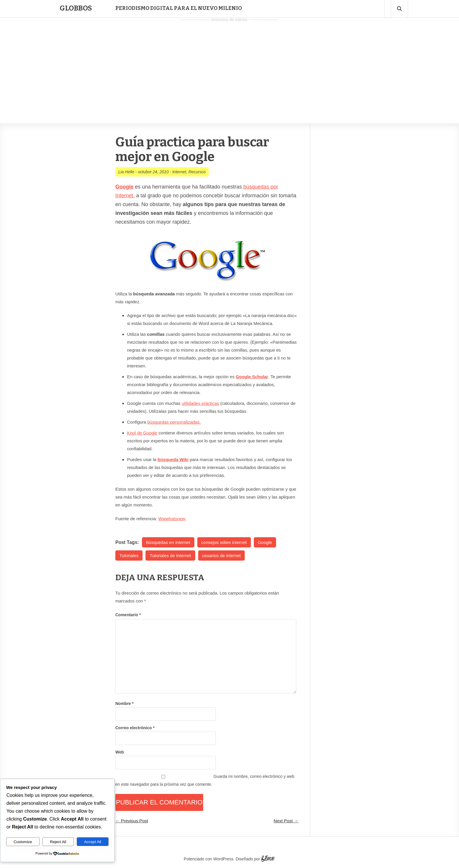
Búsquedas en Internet (168, 542)
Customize (23, 842)
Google (265, 542)
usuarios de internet (222, 555)
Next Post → (286, 821)
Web (120, 752)
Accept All (93, 842)
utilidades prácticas (201, 403)
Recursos (197, 172)
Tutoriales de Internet (170, 555)
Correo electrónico (135, 728)
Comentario (128, 615)
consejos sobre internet (224, 542)
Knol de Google (142, 433)
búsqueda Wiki (173, 459)
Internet (179, 172)
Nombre (124, 703)
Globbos (76, 8)
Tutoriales (129, 555)
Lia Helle (126, 172)
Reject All (58, 842)
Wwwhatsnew (172, 519)
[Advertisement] (229, 65)
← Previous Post (132, 821)
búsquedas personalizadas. (174, 422)
